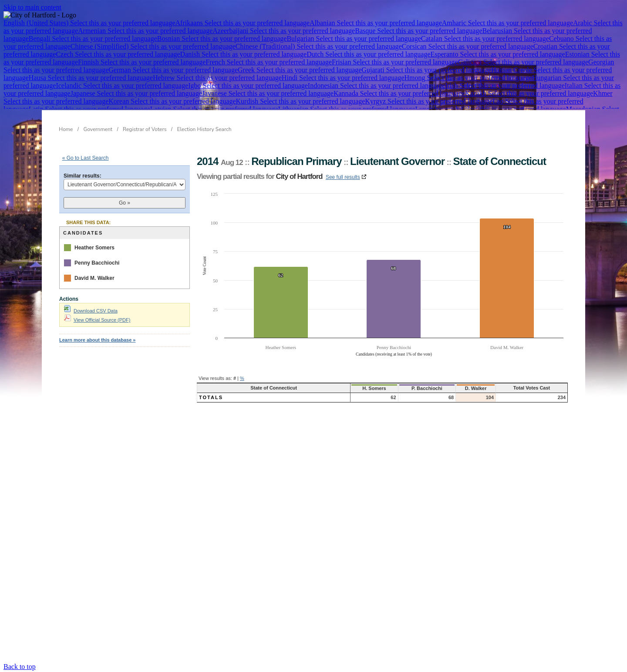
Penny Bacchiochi (97, 263)
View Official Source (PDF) (97, 320)
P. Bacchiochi (403, 388)
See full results (343, 177)
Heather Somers (94, 248)
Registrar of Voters (145, 129)
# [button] (235, 378)
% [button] (242, 378)
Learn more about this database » (97, 340)
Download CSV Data (91, 311)
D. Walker (458, 388)
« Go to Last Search (86, 158)
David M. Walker (94, 278)
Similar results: (83, 176)
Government (98, 129)
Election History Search (204, 129)
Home (66, 129)
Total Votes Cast (524, 388)
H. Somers (346, 388)
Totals (211, 397)
